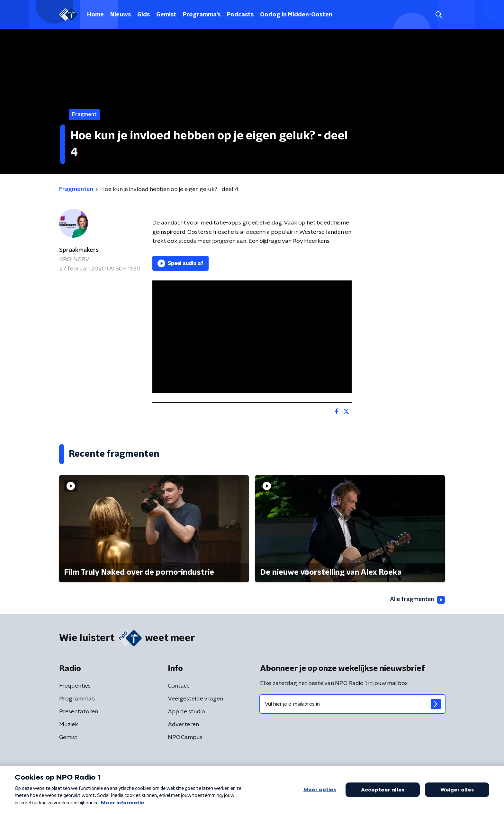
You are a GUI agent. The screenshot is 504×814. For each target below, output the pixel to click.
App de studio (186, 712)
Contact (179, 686)
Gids (144, 15)
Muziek (69, 725)
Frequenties (75, 686)
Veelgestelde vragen (195, 699)
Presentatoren (79, 712)
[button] (439, 15)
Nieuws (121, 15)
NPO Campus (185, 737)
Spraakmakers (79, 250)
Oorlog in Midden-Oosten (296, 15)
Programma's (202, 15)
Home (95, 15)
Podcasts (240, 15)
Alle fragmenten (417, 600)
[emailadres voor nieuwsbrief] (352, 704)
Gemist (166, 15)
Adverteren (183, 725)
